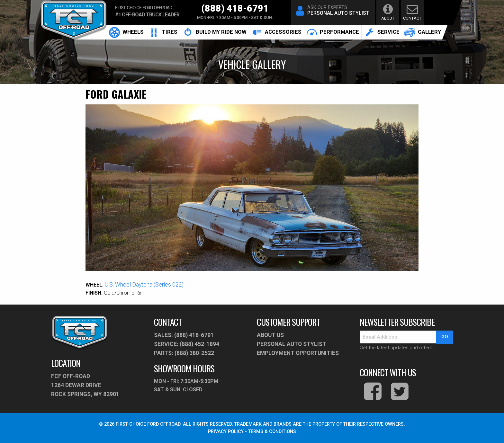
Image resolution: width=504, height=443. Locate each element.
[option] (252, 188)
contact (412, 12)
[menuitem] (126, 32)
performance (333, 32)
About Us (270, 335)
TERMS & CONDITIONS (272, 432)
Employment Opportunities (298, 353)
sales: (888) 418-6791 (184, 335)
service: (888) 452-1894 (187, 344)
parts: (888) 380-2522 (184, 353)
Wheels (126, 32)
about (388, 12)
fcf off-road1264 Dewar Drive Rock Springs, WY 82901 (85, 385)
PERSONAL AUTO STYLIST (292, 344)
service (382, 32)
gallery (423, 32)
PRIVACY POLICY (226, 432)
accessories (276, 32)
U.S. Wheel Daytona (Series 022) (144, 285)
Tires (163, 32)
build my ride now (214, 32)
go (445, 337)
